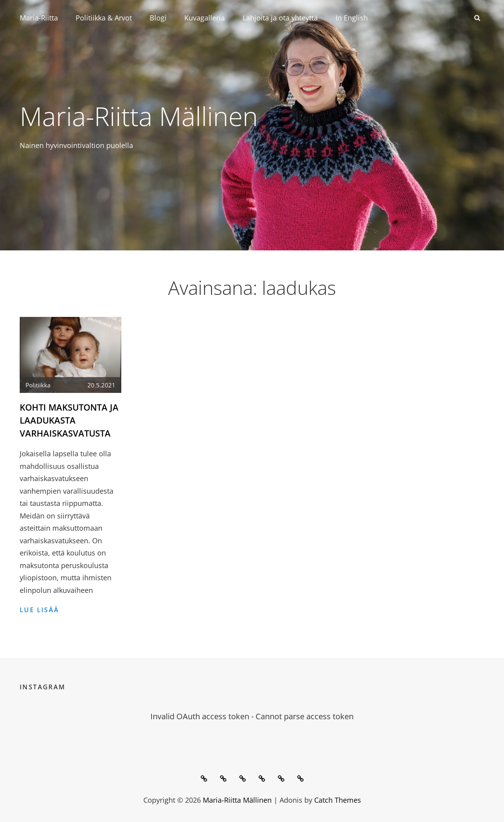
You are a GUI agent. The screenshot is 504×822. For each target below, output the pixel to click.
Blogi (158, 18)
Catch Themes (338, 800)
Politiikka (38, 385)
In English (352, 18)
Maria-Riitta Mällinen (139, 116)
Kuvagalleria (205, 18)
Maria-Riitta (39, 18)
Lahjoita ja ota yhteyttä (280, 18)
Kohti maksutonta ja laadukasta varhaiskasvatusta (69, 420)
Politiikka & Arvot (104, 18)
